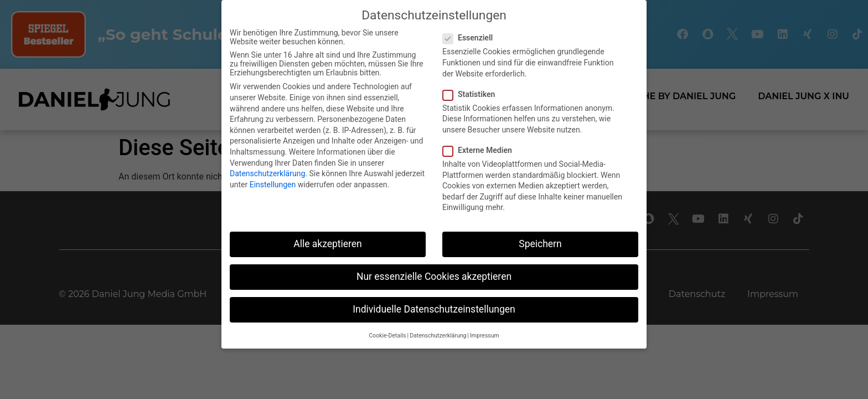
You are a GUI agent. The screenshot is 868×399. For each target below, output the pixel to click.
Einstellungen (273, 185)
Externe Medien (481, 150)
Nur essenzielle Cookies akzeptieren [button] (434, 277)
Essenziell (471, 38)
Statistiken (472, 94)
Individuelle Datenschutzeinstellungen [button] (434, 309)
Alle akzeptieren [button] (328, 244)
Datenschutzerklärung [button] (438, 336)
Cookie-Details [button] (387, 336)
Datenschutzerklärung (267, 173)
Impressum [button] (485, 336)
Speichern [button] (540, 244)
